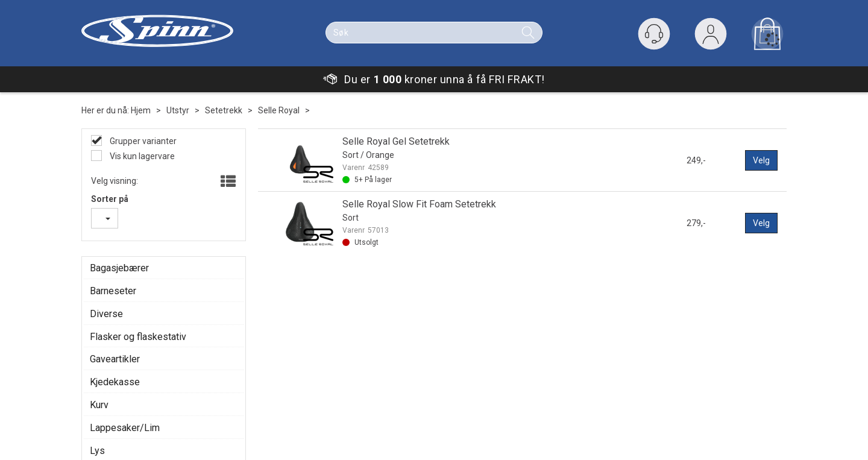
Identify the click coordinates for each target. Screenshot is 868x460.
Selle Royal (279, 110)
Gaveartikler (115, 359)
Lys (97, 451)
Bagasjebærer (119, 268)
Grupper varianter (142, 141)
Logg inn (711, 36)
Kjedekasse (115, 382)
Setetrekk (224, 110)
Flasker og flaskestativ (138, 337)
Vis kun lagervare (141, 156)
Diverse (106, 314)
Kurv (99, 405)
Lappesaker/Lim (125, 428)
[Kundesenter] (654, 34)
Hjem (141, 110)
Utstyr (178, 110)
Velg (761, 160)
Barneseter (113, 291)
